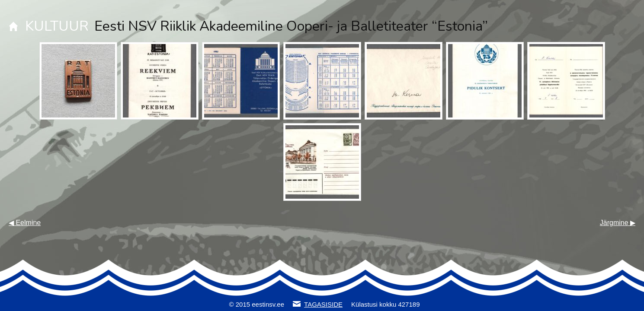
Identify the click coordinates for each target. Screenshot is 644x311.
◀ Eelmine (25, 223)
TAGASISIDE (323, 304)
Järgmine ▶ (618, 223)
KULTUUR (57, 26)
